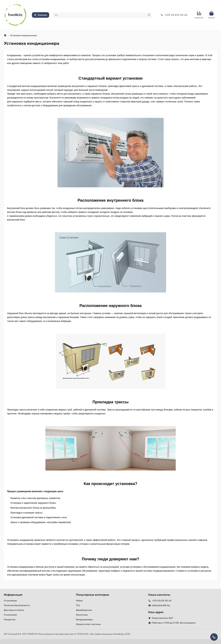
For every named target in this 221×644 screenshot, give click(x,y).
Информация (13, 595)
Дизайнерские (84, 610)
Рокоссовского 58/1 (162, 618)
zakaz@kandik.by (161, 605)
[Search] (102, 15)
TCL (78, 605)
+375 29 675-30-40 (174, 15)
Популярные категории (93, 595)
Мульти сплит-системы (88, 624)
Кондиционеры (84, 620)
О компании (10, 601)
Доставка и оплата (14, 610)
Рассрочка (10, 620)
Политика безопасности (17, 605)
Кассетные (82, 615)
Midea (79, 601)
